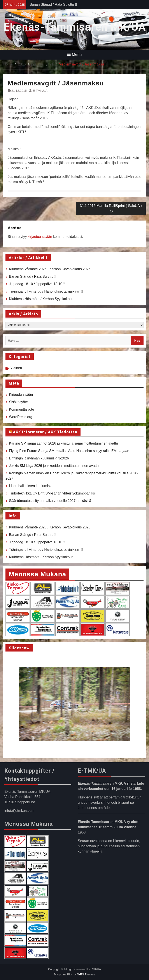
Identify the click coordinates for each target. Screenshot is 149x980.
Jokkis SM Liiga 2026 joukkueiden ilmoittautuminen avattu (54, 466)
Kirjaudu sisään (21, 395)
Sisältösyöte (18, 402)
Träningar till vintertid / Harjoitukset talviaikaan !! (46, 291)
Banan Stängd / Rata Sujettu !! (53, 4)
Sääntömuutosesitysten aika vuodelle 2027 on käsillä (50, 501)
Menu (74, 55)
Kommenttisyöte (22, 409)
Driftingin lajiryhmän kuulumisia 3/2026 (39, 458)
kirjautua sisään (40, 237)
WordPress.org (21, 417)
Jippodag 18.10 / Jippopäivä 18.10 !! (37, 284)
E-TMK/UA (40, 91)
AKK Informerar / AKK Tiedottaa (45, 432)
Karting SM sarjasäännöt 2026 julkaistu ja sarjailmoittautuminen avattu (63, 443)
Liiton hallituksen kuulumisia (31, 486)
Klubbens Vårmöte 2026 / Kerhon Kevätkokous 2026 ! (51, 269)
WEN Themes (86, 974)
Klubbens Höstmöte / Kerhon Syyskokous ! (42, 299)
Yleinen (16, 368)
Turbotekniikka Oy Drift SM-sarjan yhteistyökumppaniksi (52, 493)
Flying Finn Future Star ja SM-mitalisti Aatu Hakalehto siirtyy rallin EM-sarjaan (69, 451)
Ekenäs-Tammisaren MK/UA (75, 27)
